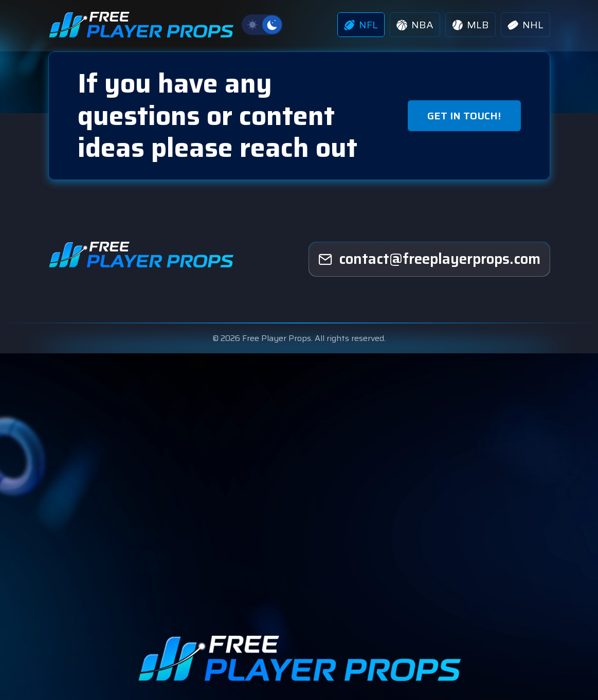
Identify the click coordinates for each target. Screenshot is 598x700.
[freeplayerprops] (429, 259)
